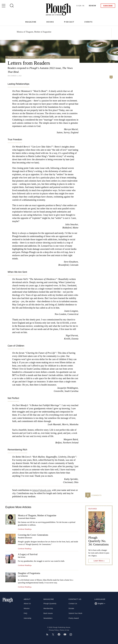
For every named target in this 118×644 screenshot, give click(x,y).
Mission (27, 608)
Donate (71, 608)
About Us (27, 603)
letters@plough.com (42, 490)
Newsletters (48, 618)
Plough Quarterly (13, 57)
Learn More (98, 561)
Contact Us (73, 603)
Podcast (69, 22)
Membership (48, 608)
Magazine (31, 22)
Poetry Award (74, 618)
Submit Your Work (75, 613)
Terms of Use (65, 630)
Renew (92, 6)
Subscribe (108, 6)
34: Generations (25, 57)
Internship (28, 618)
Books (50, 22)
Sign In (80, 6)
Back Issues (48, 613)
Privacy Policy (54, 630)
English (100, 604)
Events (89, 22)
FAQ (25, 613)
